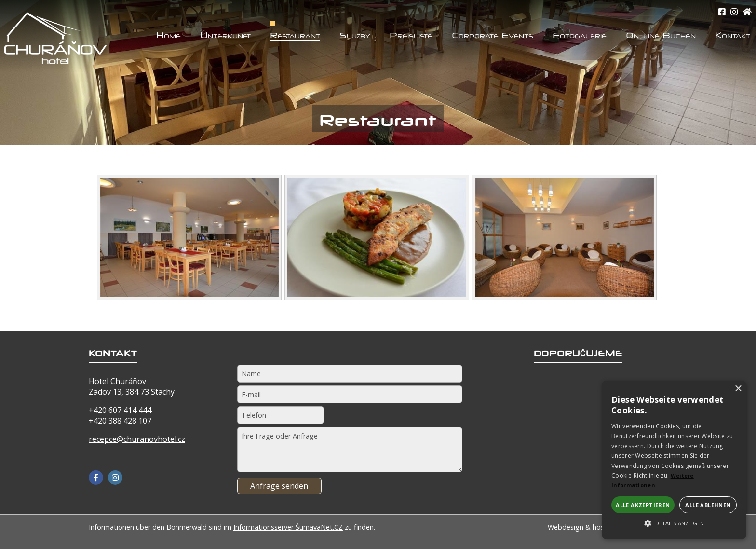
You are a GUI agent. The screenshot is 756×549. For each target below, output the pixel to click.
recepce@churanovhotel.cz (137, 439)
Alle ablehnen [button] (708, 505)
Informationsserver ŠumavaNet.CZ (288, 527)
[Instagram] (734, 12)
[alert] (674, 460)
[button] (674, 522)
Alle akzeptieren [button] (643, 505)
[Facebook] (96, 478)
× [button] (738, 389)
